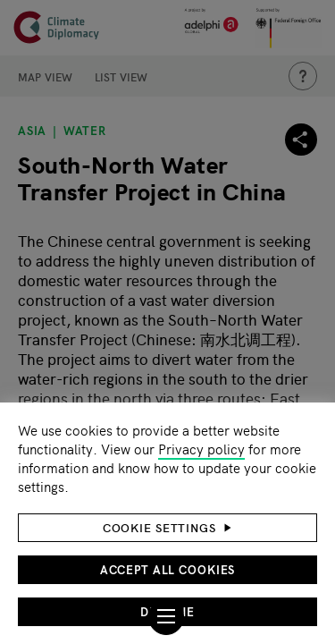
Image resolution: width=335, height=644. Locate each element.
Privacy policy (201, 449)
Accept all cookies (168, 569)
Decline (167, 611)
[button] (167, 528)
